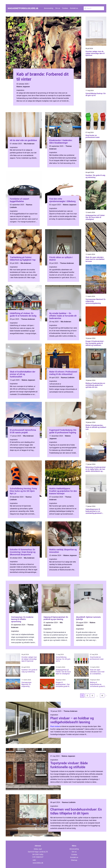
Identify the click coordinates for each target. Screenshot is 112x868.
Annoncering (49, 8)
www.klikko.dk (38, 863)
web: (34, 860)
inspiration (20, 90)
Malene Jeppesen (23, 87)
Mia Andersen (29, 144)
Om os (58, 8)
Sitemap (74, 860)
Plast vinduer (55, 726)
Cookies (65, 8)
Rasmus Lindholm (68, 378)
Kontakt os (74, 8)
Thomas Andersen (67, 263)
